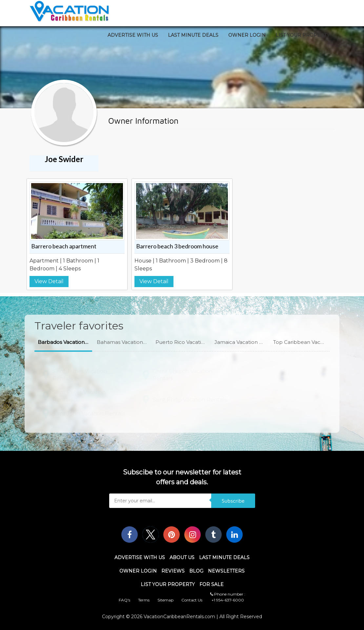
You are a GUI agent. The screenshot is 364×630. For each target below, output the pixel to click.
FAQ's (124, 600)
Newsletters (226, 571)
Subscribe (233, 501)
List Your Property (303, 35)
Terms (144, 600)
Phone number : (228, 594)
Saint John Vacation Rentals (89, 411)
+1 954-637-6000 (228, 600)
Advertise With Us (133, 35)
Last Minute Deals (193, 35)
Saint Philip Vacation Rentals (190, 397)
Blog (196, 571)
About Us (182, 557)
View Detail (49, 281)
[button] (63, 342)
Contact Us (192, 600)
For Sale (212, 584)
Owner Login (247, 35)
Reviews (173, 571)
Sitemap (165, 600)
